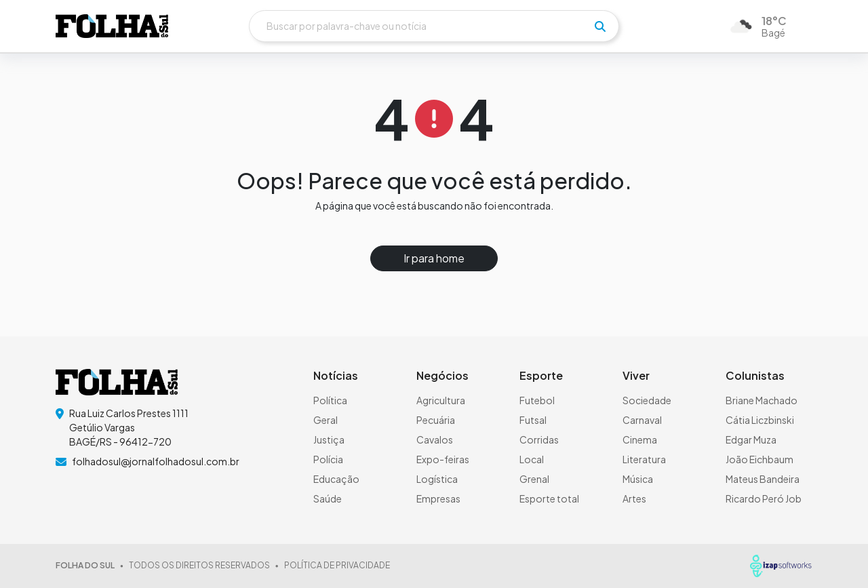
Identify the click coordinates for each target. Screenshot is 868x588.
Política (330, 400)
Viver (636, 375)
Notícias (336, 375)
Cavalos (435, 439)
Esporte (541, 375)
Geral (325, 420)
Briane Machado (762, 400)
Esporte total (549, 498)
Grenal (534, 479)
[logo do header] (112, 26)
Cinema (640, 439)
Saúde (328, 498)
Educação (336, 479)
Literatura (644, 459)
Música (638, 479)
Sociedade (647, 400)
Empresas (438, 498)
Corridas (539, 439)
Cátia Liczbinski (760, 420)
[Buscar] (434, 26)
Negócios (442, 375)
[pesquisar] (600, 26)
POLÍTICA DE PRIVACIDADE (337, 565)
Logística (437, 479)
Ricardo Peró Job (764, 498)
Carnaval (642, 420)
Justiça (329, 439)
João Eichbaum (759, 459)
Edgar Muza (751, 439)
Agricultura (441, 400)
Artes (634, 498)
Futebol (537, 400)
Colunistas (755, 375)
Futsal (533, 420)
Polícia (328, 459)
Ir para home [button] (434, 258)
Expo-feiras (443, 459)
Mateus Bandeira (763, 479)
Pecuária (436, 420)
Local (532, 459)
